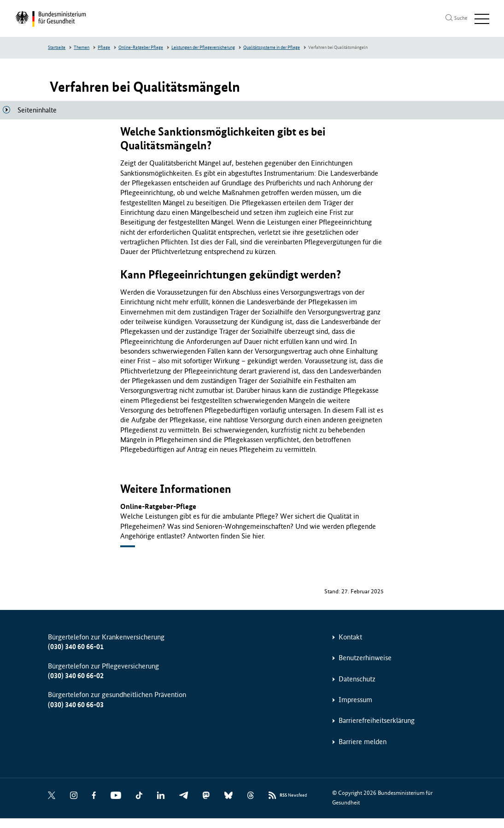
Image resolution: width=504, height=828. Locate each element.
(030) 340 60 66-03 (76, 705)
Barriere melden (363, 742)
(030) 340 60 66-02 (76, 676)
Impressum (355, 700)
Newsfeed (293, 795)
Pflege (104, 47)
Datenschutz (357, 679)
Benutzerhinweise (365, 658)
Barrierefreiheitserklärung (377, 720)
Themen (82, 47)
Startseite (57, 47)
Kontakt (350, 637)
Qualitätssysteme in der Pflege (272, 47)
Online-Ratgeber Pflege (141, 47)
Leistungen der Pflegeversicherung (203, 47)
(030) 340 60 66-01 (76, 647)
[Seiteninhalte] (33, 110)
